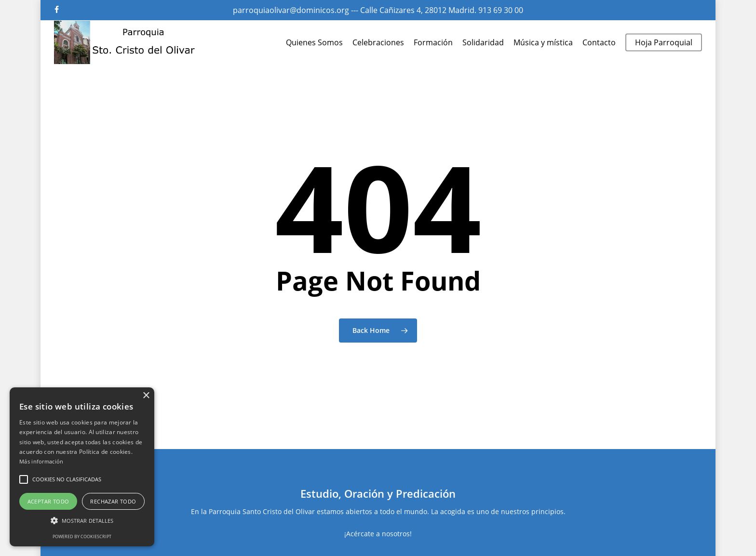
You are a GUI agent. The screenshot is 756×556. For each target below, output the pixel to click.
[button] (24, 479)
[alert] (82, 467)
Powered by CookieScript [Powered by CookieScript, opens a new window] (82, 536)
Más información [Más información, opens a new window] (41, 461)
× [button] (146, 396)
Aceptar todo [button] (48, 501)
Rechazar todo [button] (113, 501)
